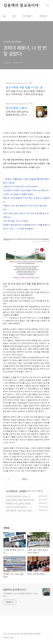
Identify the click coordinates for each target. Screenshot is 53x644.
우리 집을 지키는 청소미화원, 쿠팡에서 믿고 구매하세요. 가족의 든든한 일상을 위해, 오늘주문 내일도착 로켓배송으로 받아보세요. (25, 93)
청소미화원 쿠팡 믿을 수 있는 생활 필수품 (25, 88)
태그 (14, 16)
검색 (41, 6)
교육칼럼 (23, 491)
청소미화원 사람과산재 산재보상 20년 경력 (18, 108)
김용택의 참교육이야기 (23, 6)
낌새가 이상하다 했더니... (17, 507)
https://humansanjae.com (17, 104)
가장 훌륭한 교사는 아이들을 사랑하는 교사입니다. (20, 595)
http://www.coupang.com (17, 83)
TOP (47, 635)
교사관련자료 (12, 491)
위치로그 (44, 16)
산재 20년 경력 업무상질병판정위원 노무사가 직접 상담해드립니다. (17, 113)
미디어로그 (28, 16)
